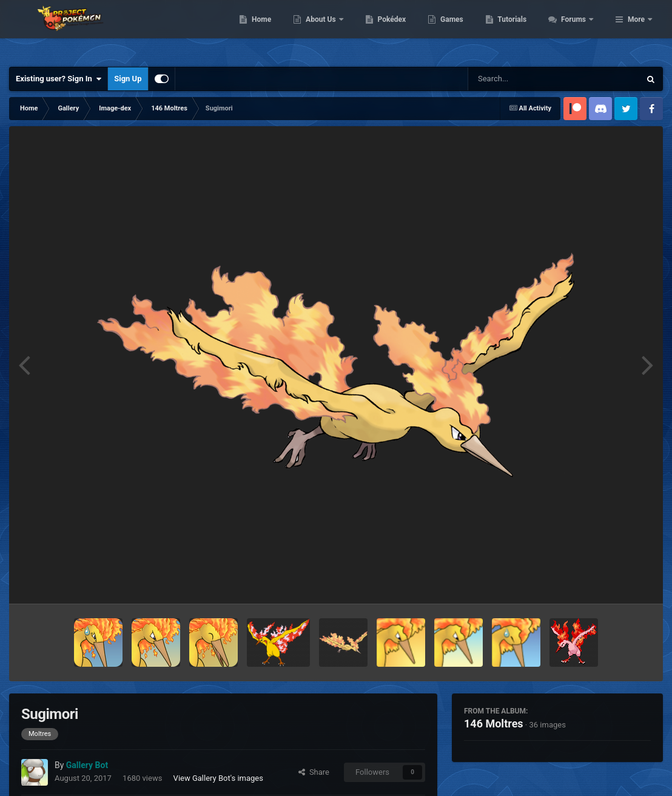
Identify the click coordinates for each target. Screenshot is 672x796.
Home (327, 30)
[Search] (523, 79)
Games (518, 30)
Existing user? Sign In (59, 79)
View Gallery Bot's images (218, 778)
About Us (387, 30)
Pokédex (457, 30)
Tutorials (578, 30)
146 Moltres (494, 723)
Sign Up (128, 79)
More (636, 30)
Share (314, 772)
